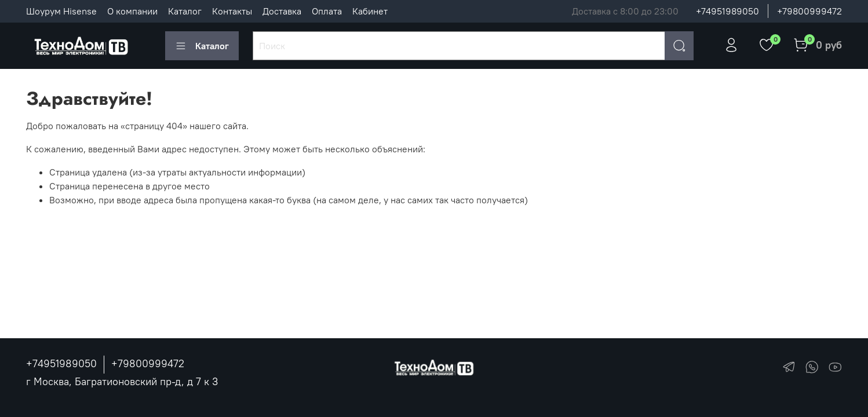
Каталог (185, 11)
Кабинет (370, 11)
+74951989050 (727, 11)
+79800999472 (809, 11)
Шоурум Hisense (61, 11)
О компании (132, 11)
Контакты (232, 11)
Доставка (282, 11)
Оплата (327, 11)
